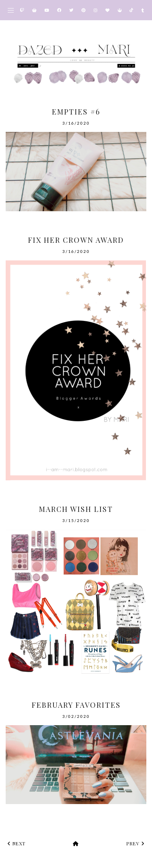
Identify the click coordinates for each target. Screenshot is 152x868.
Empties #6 (76, 112)
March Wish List (76, 509)
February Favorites (76, 705)
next (17, 844)
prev (135, 844)
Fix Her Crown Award (76, 240)
